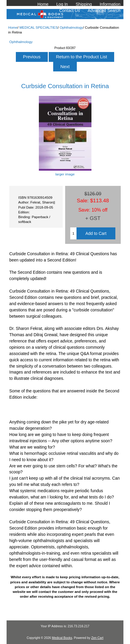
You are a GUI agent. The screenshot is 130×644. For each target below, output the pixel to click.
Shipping (84, 4)
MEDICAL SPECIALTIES (39, 27)
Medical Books (62, 638)
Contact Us (69, 10)
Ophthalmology (71, 27)
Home (43, 4)
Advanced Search (104, 10)
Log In (62, 4)
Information (110, 4)
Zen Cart (97, 638)
